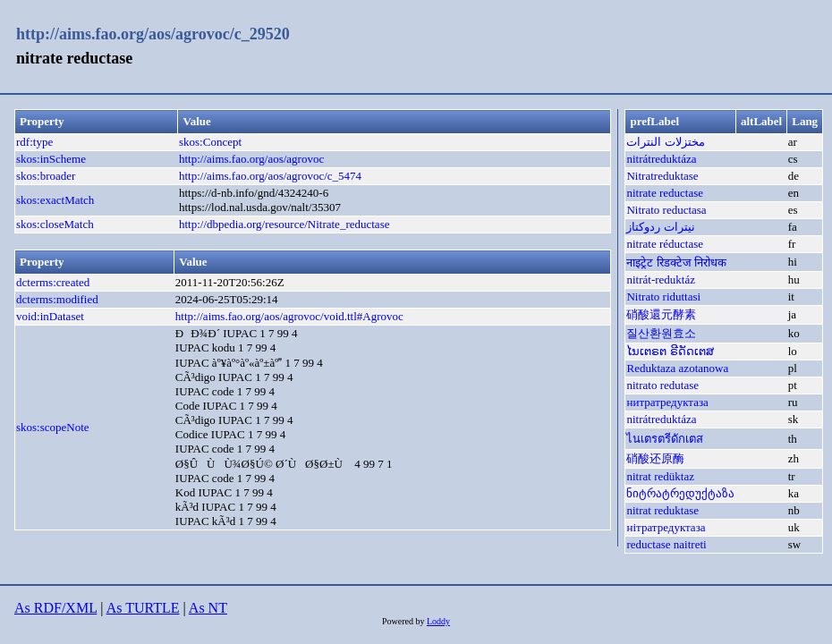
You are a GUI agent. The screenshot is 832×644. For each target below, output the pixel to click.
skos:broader (46, 176)
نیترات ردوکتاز (660, 227)
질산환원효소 (661, 333)
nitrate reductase (665, 193)
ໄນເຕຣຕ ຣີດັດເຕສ (670, 351)
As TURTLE (143, 608)
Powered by (404, 621)
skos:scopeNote (53, 427)
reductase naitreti (666, 544)
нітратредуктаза (666, 527)
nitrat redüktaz (660, 476)
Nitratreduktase (662, 176)
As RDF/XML (55, 608)
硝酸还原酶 (655, 458)
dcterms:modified (57, 299)
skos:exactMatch (55, 200)
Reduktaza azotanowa (677, 368)
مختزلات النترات (665, 142)
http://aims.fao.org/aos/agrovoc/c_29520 (153, 34)
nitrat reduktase (662, 510)
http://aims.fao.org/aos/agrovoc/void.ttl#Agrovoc (289, 316)
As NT (208, 608)
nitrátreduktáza (661, 159)
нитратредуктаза (667, 402)
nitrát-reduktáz (661, 280)
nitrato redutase (662, 385)
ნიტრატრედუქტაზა (680, 493)
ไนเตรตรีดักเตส (665, 439)
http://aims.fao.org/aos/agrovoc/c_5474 (270, 176)
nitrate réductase (665, 244)
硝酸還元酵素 (661, 314)
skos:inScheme (51, 159)
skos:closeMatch (55, 224)
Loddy (438, 621)
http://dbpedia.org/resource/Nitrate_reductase (284, 224)
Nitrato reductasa (666, 210)
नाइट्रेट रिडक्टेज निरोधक (676, 263)
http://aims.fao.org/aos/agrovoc (251, 159)
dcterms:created (53, 282)
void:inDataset (50, 316)
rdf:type (34, 142)
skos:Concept (210, 142)
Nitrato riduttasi (663, 297)
